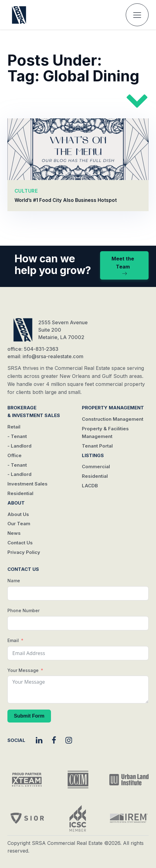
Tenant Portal (97, 446)
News (14, 533)
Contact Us (20, 543)
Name (14, 581)
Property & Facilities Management (105, 432)
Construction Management (113, 419)
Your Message (23, 670)
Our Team (19, 524)
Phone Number (23, 610)
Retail (14, 427)
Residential (20, 493)
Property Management (113, 408)
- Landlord (19, 446)
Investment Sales (27, 484)
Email (13, 640)
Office (15, 455)
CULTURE (26, 190)
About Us (18, 514)
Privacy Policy (24, 552)
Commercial (96, 467)
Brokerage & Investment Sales (34, 411)
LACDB (90, 486)
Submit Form (29, 716)
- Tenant (17, 436)
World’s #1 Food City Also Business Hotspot (66, 200)
